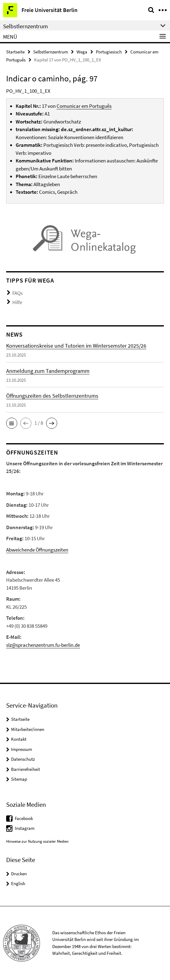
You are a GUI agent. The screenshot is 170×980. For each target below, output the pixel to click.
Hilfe (17, 302)
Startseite (15, 52)
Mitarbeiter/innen (28, 729)
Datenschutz (23, 759)
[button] (12, 423)
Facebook (24, 818)
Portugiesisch (109, 52)
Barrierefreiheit (26, 769)
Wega (82, 52)
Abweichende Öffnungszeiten (37, 550)
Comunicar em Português (84, 106)
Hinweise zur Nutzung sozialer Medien (37, 841)
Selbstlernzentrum (51, 52)
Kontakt (19, 739)
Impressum (22, 749)
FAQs (18, 293)
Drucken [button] (19, 874)
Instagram (25, 828)
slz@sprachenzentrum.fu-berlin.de (43, 645)
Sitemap (19, 779)
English (18, 883)
